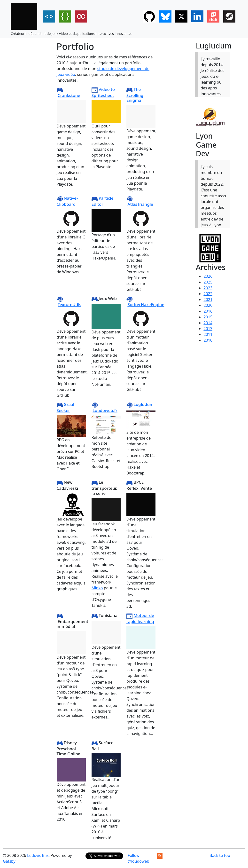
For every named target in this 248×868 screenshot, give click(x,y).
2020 (208, 305)
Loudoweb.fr (105, 410)
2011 (208, 334)
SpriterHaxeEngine (146, 304)
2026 (208, 276)
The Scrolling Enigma (135, 95)
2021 (208, 300)
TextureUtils (69, 304)
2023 (208, 288)
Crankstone (69, 95)
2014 (208, 323)
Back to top (220, 855)
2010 (208, 340)
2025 (208, 282)
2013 (208, 329)
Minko (97, 588)
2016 (208, 311)
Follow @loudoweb (138, 858)
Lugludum (143, 404)
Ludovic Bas (38, 855)
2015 (208, 317)
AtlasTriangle (140, 204)
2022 (208, 294)
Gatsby (9, 861)
